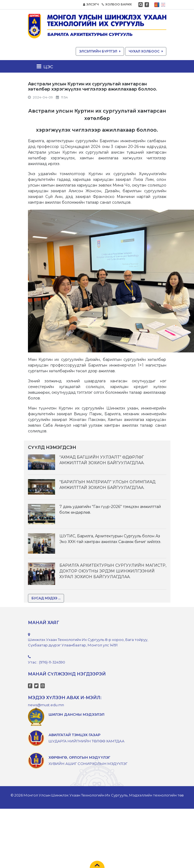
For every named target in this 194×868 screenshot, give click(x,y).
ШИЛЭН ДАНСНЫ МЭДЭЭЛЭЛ (77, 714)
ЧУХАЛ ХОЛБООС (146, 51)
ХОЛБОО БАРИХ (117, 4)
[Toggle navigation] (47, 66)
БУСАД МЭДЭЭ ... (46, 598)
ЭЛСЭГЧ (91, 4)
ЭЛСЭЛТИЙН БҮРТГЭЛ (100, 51)
